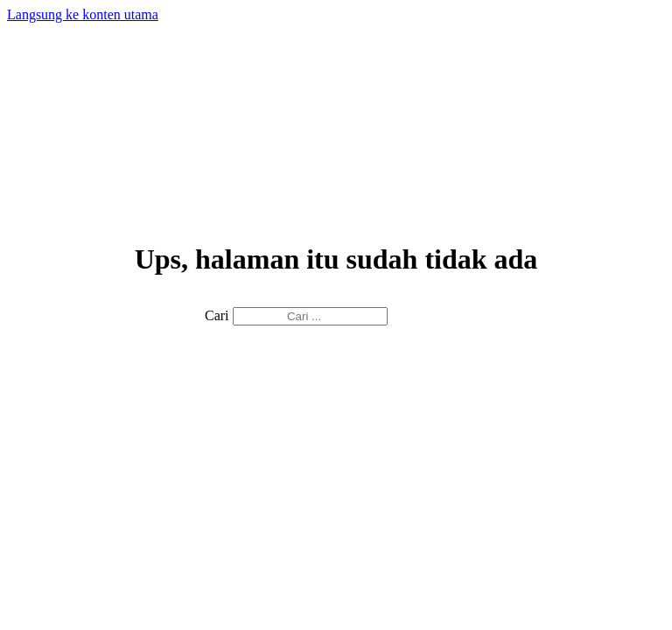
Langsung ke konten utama (83, 14)
